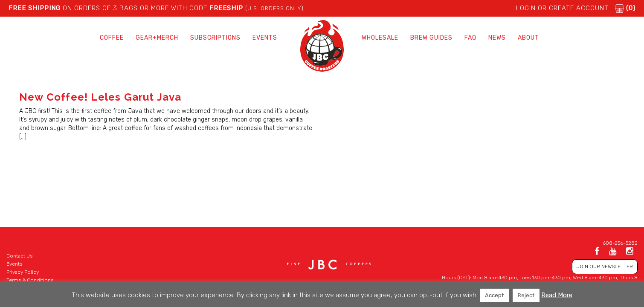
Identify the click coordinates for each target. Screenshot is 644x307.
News (497, 38)
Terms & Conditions (30, 280)
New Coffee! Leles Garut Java (100, 97)
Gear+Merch (157, 38)
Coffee (112, 38)
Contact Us (19, 256)
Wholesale (380, 38)
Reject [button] (526, 295)
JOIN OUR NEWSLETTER (605, 266)
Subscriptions (215, 38)
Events (265, 38)
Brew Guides (431, 38)
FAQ (470, 38)
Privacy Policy (23, 272)
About (528, 38)
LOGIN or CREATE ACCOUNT (562, 8)
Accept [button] (494, 295)
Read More (557, 295)
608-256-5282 (620, 243)
